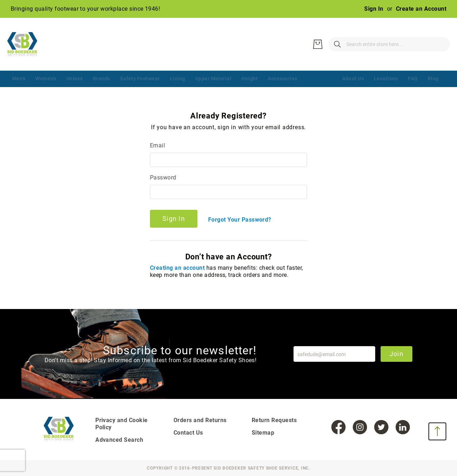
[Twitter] (381, 427)
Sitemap (263, 433)
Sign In (374, 9)
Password (163, 178)
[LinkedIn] (403, 427)
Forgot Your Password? (240, 220)
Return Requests (274, 420)
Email (157, 145)
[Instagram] (360, 427)
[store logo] (27, 44)
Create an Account (421, 9)
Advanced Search (119, 440)
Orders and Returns (200, 420)
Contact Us (188, 433)
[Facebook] (338, 427)
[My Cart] (439, 44)
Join (396, 354)
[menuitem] (19, 79)
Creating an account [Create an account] (178, 268)
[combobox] (353, 44)
